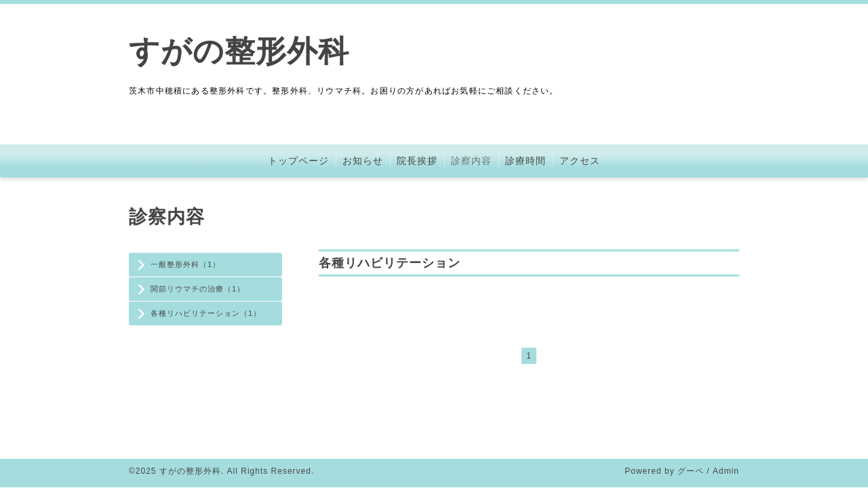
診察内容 (471, 161)
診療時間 (526, 161)
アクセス (580, 161)
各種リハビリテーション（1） (206, 313)
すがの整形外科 (239, 51)
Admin (726, 471)
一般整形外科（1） (185, 264)
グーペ (691, 471)
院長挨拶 (417, 161)
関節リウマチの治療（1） (198, 289)
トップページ (298, 161)
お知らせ (363, 161)
